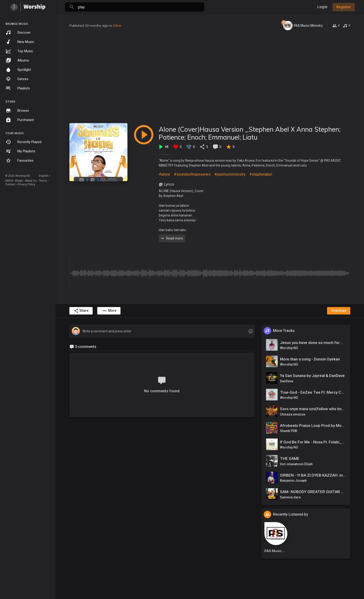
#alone (164, 174)
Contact (10, 184)
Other (117, 26)
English (44, 176)
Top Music (19, 51)
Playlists (18, 88)
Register (344, 7)
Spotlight (18, 70)
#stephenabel (261, 174)
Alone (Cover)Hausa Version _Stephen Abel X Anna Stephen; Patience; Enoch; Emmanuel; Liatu (250, 133)
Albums (17, 60)
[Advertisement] (210, 77)
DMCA (9, 181)
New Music (20, 42)
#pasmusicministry (230, 174)
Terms (43, 181)
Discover (18, 33)
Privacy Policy (26, 184)
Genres (17, 79)
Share (81, 311)
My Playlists (20, 151)
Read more (171, 238)
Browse (17, 111)
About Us (31, 181)
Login (322, 7)
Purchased (20, 120)
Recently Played (23, 142)
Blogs (19, 181)
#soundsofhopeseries (192, 174)
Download (339, 311)
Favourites (19, 160)
